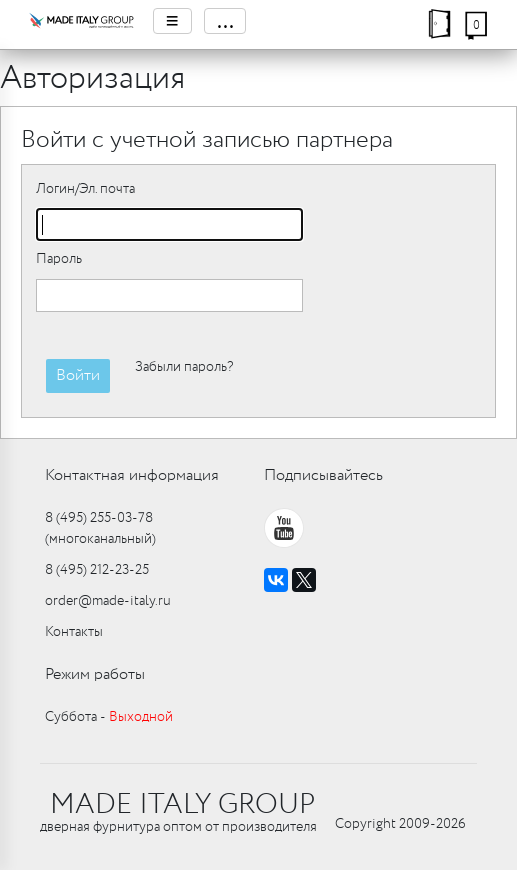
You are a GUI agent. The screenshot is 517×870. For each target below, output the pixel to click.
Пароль (59, 259)
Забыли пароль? (184, 367)
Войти (78, 375)
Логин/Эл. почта (85, 189)
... (225, 21)
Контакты (74, 632)
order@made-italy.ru (108, 601)
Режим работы (95, 674)
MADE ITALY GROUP (182, 805)
